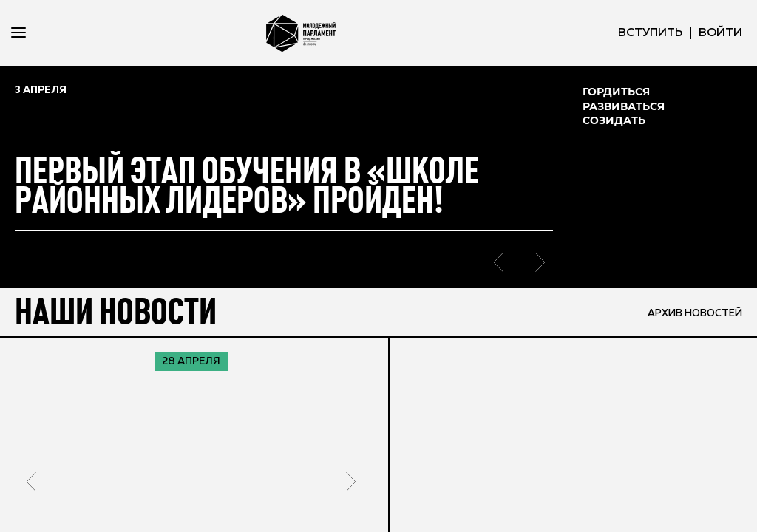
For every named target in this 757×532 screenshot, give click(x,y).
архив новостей (692, 312)
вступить (650, 33)
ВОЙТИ (720, 33)
